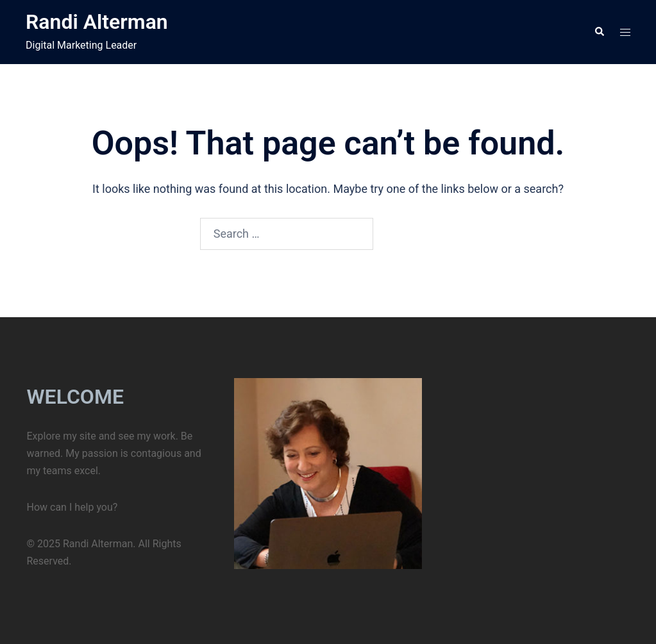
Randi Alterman (97, 22)
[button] (599, 32)
